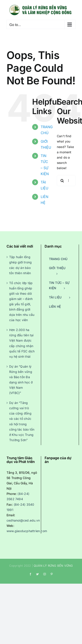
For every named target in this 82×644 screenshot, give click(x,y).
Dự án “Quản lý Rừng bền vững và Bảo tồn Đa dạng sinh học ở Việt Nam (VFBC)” (21, 380)
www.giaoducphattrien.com (27, 531)
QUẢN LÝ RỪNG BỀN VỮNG (53, 566)
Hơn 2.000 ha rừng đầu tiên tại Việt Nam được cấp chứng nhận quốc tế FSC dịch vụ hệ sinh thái (22, 343)
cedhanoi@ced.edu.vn (23, 520)
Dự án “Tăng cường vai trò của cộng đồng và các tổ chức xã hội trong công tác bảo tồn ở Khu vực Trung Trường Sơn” (22, 421)
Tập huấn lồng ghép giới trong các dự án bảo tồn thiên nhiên (20, 265)
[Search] (62, 181)
